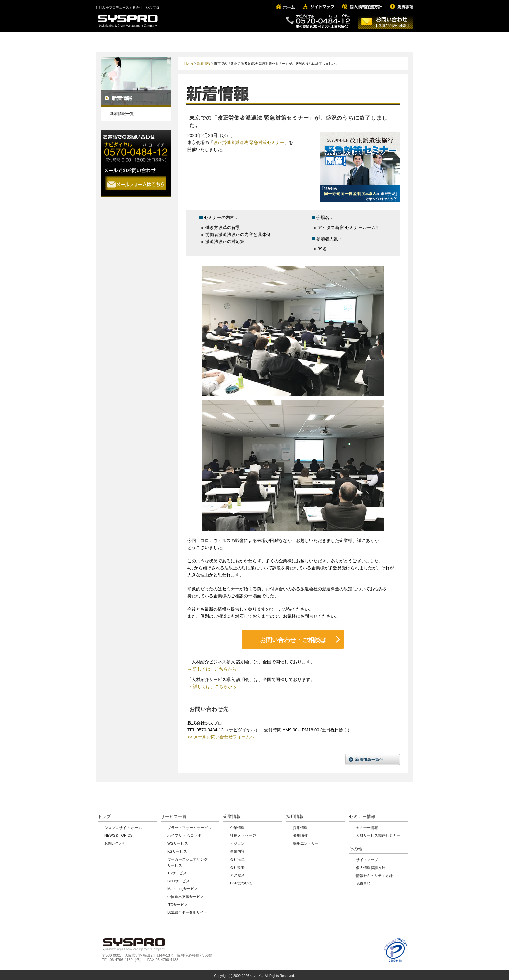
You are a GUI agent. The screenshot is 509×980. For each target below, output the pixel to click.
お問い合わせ (115, 841)
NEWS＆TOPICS (119, 833)
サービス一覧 (174, 815)
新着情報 (204, 63)
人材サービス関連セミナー (378, 833)
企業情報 (232, 815)
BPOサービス (178, 879)
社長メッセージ (243, 833)
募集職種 (300, 833)
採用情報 (295, 815)
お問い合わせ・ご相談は (293, 639)
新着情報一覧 (122, 114)
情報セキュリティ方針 (374, 873)
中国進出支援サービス (186, 895)
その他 (356, 847)
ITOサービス (178, 902)
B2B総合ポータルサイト (187, 910)
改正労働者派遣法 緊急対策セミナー (249, 142)
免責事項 (363, 881)
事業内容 (237, 849)
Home (189, 63)
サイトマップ (367, 858)
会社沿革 (237, 857)
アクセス (237, 873)
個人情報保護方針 (371, 866)
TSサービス (177, 871)
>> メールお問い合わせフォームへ (221, 735)
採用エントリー (306, 841)
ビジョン (237, 841)
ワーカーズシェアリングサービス (187, 860)
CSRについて (241, 881)
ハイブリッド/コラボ (184, 833)
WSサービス (178, 841)
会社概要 (237, 865)
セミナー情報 (362, 815)
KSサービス (177, 849)
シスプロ (257, 974)
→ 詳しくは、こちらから (212, 667)
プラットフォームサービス (189, 825)
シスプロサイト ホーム (123, 825)
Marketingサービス (183, 887)
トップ (104, 815)
